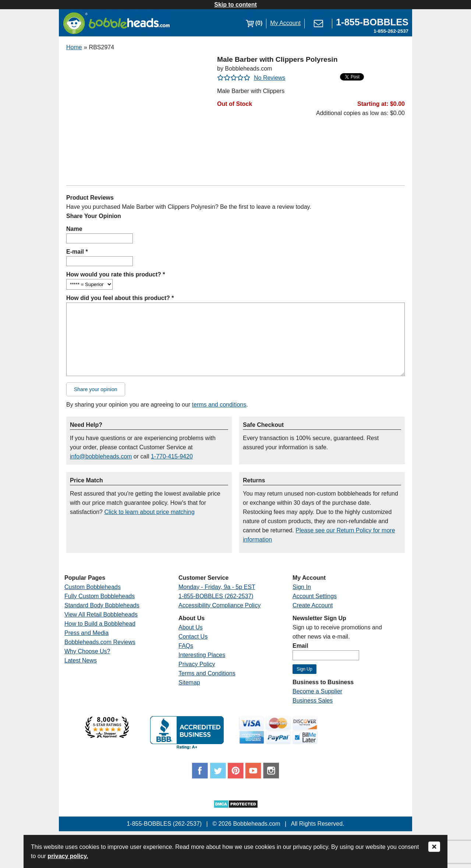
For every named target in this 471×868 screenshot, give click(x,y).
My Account (285, 23)
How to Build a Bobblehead (100, 624)
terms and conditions (219, 405)
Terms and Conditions (207, 673)
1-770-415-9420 (172, 456)
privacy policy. (68, 856)
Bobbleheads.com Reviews (100, 642)
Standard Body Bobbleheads (102, 605)
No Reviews (270, 78)
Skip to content (235, 5)
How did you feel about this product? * (120, 298)
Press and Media (86, 633)
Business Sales (313, 701)
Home (74, 47)
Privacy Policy (197, 664)
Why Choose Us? (87, 651)
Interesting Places (202, 655)
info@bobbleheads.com (101, 456)
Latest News (81, 660)
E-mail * (77, 252)
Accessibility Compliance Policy (219, 605)
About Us (191, 627)
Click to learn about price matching (149, 512)
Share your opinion (96, 389)
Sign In (302, 587)
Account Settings (315, 596)
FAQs (186, 646)
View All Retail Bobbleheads (101, 615)
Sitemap (189, 683)
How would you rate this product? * (116, 274)
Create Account (313, 605)
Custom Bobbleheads (93, 587)
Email (300, 646)
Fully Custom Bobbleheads (100, 596)
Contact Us (193, 637)
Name (74, 229)
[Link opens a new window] (372, 23)
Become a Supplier (317, 691)
